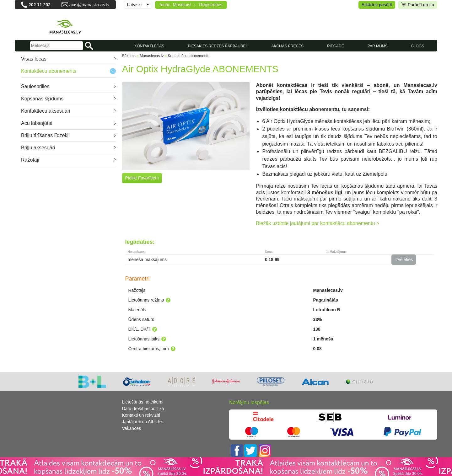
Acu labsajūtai (37, 123)
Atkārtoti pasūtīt (377, 5)
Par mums (378, 46)
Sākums (129, 56)
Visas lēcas (34, 59)
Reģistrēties (211, 5)
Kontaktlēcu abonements (49, 71)
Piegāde (335, 46)
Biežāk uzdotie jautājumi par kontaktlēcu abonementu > (317, 223)
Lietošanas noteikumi (143, 402)
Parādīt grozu (418, 5)
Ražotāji (30, 160)
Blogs (418, 46)
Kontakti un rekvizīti (141, 415)
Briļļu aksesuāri (38, 148)
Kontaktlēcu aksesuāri (46, 111)
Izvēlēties (404, 259)
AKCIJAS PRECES (287, 46)
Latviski (135, 5)
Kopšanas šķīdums (42, 99)
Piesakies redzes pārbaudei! (218, 46)
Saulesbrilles (35, 86)
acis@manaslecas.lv (89, 5)
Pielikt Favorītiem (142, 178)
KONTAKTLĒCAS (149, 46)
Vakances (132, 428)
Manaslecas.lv (152, 56)
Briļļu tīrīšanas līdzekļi (45, 135)
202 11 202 (40, 5)
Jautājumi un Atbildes (143, 422)
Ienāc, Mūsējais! (176, 5)
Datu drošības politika (143, 409)
